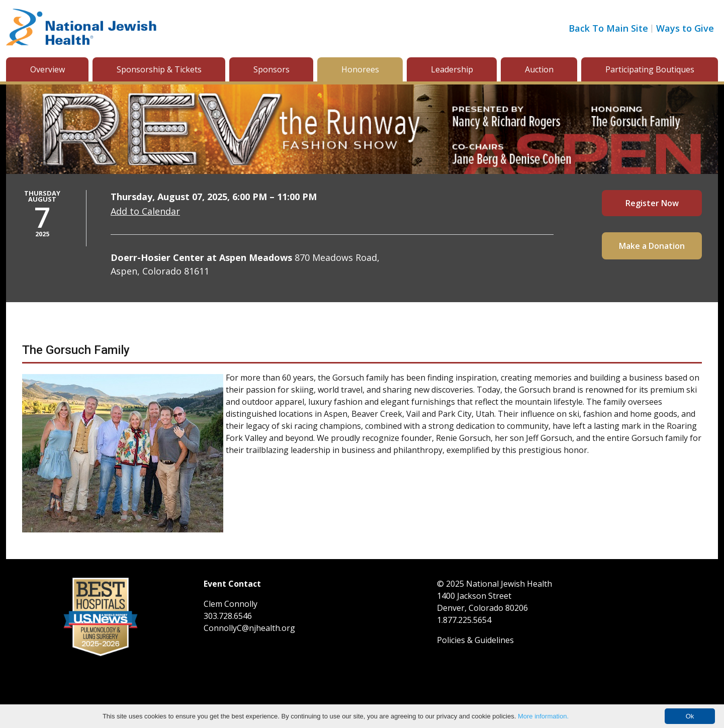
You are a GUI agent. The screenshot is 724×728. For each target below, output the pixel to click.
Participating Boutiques (650, 69)
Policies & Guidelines (475, 640)
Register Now (652, 203)
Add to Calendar (145, 211)
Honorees (360, 69)
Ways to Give (685, 28)
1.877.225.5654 (464, 620)
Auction (539, 69)
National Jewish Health (509, 584)
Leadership (452, 69)
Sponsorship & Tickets (159, 69)
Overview (48, 69)
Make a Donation (652, 246)
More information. (543, 716)
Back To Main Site (608, 28)
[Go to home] (81, 29)
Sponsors (271, 69)
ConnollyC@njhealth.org (249, 628)
